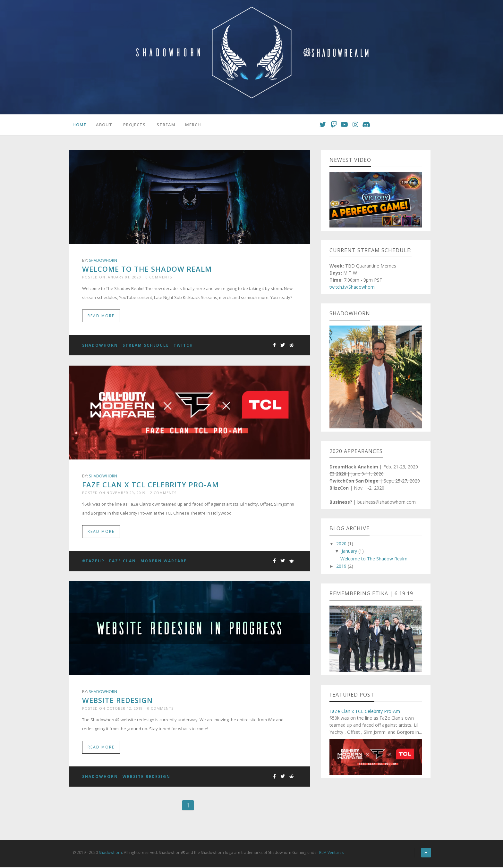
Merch (193, 125)
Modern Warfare (164, 562)
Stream (166, 125)
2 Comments (163, 493)
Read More (101, 316)
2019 (342, 566)
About (104, 125)
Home (79, 125)
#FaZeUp (93, 562)
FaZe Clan (123, 562)
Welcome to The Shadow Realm (147, 269)
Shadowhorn (103, 260)
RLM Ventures (331, 853)
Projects (134, 125)
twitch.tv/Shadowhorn (352, 287)
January (350, 551)
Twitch (183, 346)
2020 (342, 544)
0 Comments (159, 277)
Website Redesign (117, 701)
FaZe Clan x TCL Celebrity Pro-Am (150, 485)
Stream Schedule (146, 346)
